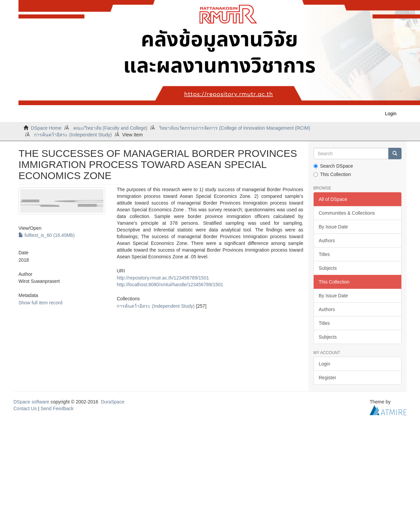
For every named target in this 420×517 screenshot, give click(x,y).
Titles (324, 254)
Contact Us (25, 408)
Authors (327, 241)
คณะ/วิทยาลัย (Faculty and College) (110, 128)
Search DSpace (333, 166)
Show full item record (40, 303)
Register (328, 378)
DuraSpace (113, 402)
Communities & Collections (347, 213)
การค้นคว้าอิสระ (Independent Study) (73, 135)
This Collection (332, 174)
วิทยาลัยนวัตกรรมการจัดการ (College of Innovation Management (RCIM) (235, 128)
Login (325, 364)
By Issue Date (333, 227)
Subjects (328, 268)
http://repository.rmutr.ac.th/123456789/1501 (163, 278)
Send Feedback (57, 408)
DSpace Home (46, 128)
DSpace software (31, 402)
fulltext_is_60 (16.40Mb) (47, 235)
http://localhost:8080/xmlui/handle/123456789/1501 (170, 285)
